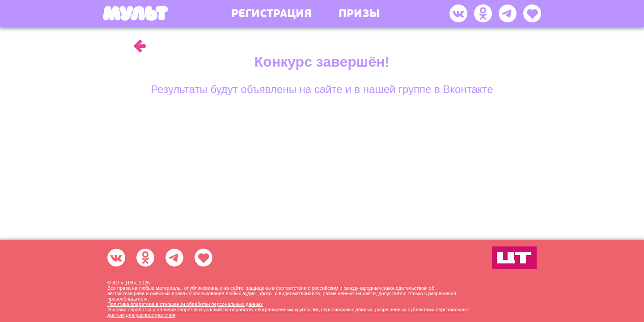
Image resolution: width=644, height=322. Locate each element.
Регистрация (271, 13)
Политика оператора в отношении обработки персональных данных (185, 304)
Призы (359, 13)
